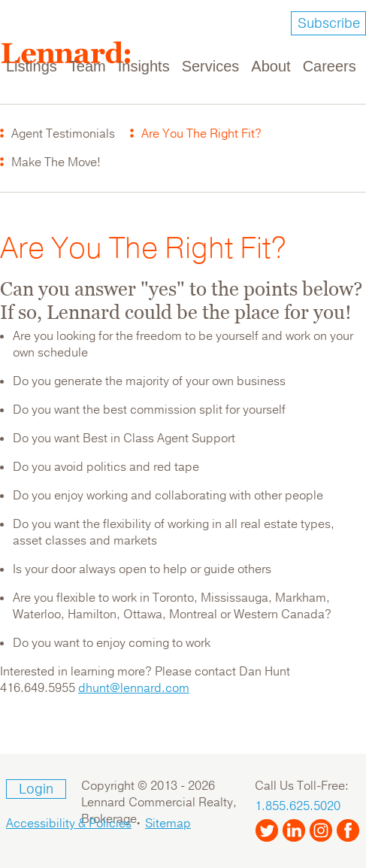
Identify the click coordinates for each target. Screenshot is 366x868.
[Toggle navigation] (345, 57)
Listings (32, 66)
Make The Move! (56, 162)
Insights (144, 66)
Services (211, 66)
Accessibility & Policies (69, 824)
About (271, 66)
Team (88, 66)
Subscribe (329, 23)
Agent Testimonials (63, 134)
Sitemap (168, 824)
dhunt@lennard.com (134, 688)
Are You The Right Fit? (201, 134)
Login (36, 789)
